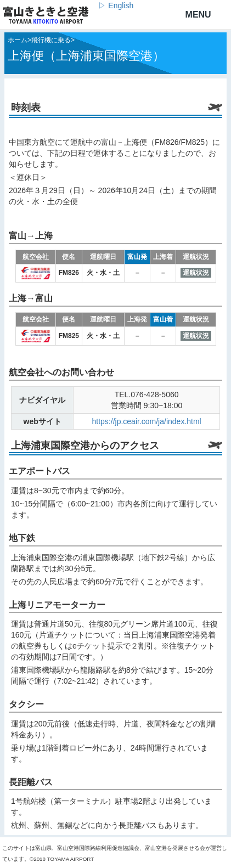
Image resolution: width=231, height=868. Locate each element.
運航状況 (196, 273)
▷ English (116, 5)
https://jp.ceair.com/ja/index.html (147, 421)
